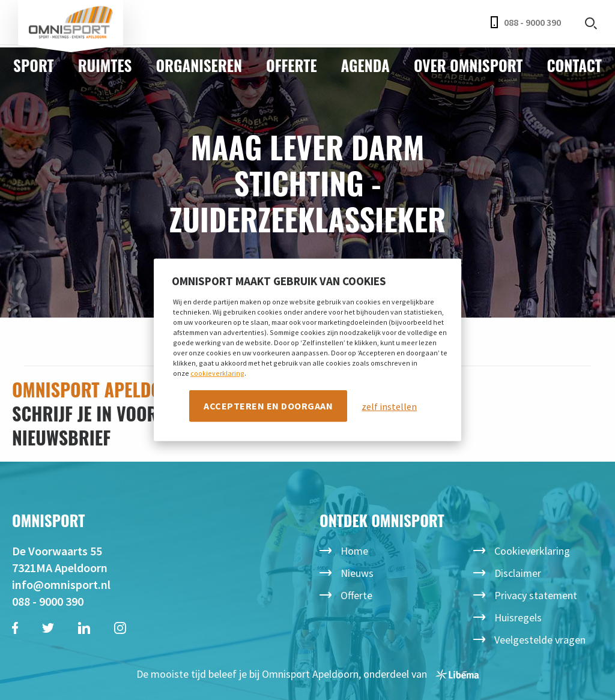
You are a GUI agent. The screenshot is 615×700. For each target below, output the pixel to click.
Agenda (365, 65)
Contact (574, 65)
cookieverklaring (217, 373)
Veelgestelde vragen (540, 640)
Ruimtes (105, 65)
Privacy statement (536, 595)
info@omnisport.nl (61, 584)
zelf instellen (389, 406)
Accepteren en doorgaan (268, 405)
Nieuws (357, 573)
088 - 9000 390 (526, 22)
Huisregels (518, 617)
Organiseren (199, 65)
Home (354, 551)
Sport (34, 65)
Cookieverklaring (532, 551)
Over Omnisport (468, 65)
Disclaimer (518, 573)
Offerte (292, 65)
